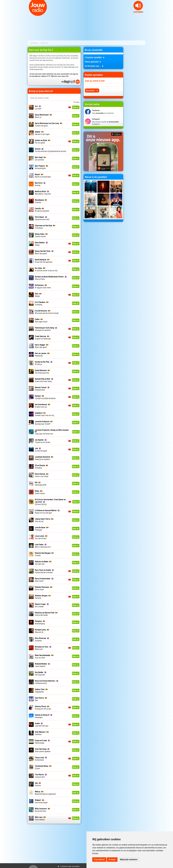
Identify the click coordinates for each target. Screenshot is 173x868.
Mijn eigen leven (41, 320)
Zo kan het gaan (41, 449)
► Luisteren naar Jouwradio (69, 866)
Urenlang (42, 303)
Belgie (38, 295)
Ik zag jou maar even (43, 286)
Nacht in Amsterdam (43, 175)
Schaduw (41, 466)
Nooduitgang (40, 622)
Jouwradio (34, 43)
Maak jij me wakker (44, 458)
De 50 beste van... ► (94, 66)
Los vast (38, 107)
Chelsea (41, 201)
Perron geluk (42, 141)
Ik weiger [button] (112, 859)
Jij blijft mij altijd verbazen (45, 397)
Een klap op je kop (42, 371)
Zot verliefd (40, 158)
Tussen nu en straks (43, 441)
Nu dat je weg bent (42, 210)
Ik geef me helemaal (43, 337)
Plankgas (42, 529)
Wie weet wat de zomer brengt (47, 312)
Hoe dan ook (43, 563)
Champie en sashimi (46, 329)
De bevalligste (41, 167)
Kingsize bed (42, 388)
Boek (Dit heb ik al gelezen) (45, 793)
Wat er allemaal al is (43, 546)
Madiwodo (42, 354)
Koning (40, 184)
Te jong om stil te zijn (43, 707)
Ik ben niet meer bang (44, 380)
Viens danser (40, 818)
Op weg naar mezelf (44, 423)
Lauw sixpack (42, 665)
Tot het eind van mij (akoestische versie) (50, 150)
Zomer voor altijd (42, 475)
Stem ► (76, 107)
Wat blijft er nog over (43, 192)
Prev (3, 14)
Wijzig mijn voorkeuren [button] (129, 859)
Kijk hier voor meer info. (60, 76)
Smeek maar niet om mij (44, 414)
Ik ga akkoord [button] (99, 859)
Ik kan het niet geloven (44, 261)
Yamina (38, 784)
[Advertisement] (136, 83)
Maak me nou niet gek (47, 511)
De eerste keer (42, 810)
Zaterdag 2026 (41, 484)
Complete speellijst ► (95, 57)
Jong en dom (41, 776)
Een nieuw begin (41, 801)
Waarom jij (42, 631)
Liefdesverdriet (46, 682)
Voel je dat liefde (46, 614)
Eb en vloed (43, 588)
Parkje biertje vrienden (44, 571)
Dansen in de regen (42, 133)
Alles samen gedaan (43, 750)
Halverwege (42, 742)
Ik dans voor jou (42, 405)
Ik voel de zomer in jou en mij (46, 269)
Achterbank (41, 759)
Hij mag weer (41, 673)
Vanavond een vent (42, 218)
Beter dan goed (44, 252)
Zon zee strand (41, 537)
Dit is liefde (42, 605)
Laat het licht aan (42, 724)
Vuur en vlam (44, 656)
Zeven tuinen (40, 492)
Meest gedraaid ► (93, 62)
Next (170, 14)
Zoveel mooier (41, 235)
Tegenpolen (41, 690)
